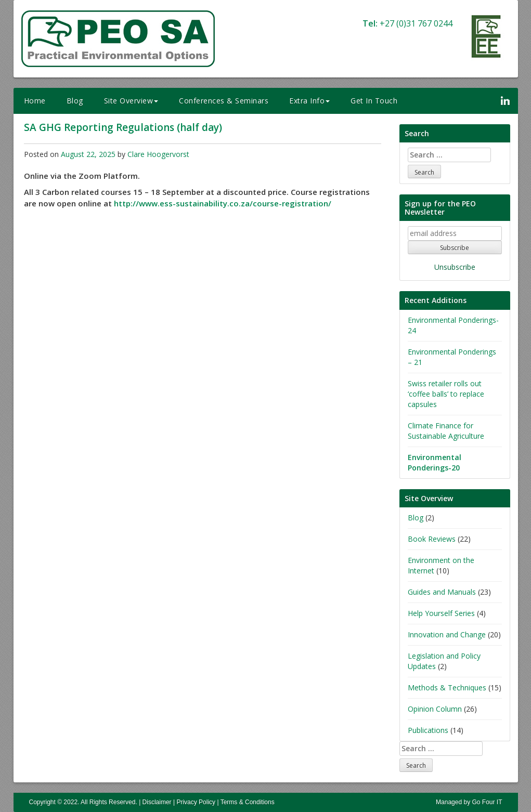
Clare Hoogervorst (158, 154)
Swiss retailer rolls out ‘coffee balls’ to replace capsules (446, 394)
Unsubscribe (455, 267)
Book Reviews (432, 539)
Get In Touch (374, 101)
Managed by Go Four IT (469, 802)
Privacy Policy (196, 802)
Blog (75, 101)
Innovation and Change (447, 634)
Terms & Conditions (248, 802)
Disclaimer (157, 802)
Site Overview (131, 101)
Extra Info (309, 101)
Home (35, 101)
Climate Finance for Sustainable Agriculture (446, 431)
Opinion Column (435, 709)
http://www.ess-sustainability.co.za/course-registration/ (223, 203)
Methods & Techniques (447, 687)
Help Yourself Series (441, 613)
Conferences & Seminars (224, 101)
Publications (428, 730)
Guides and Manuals (442, 592)
